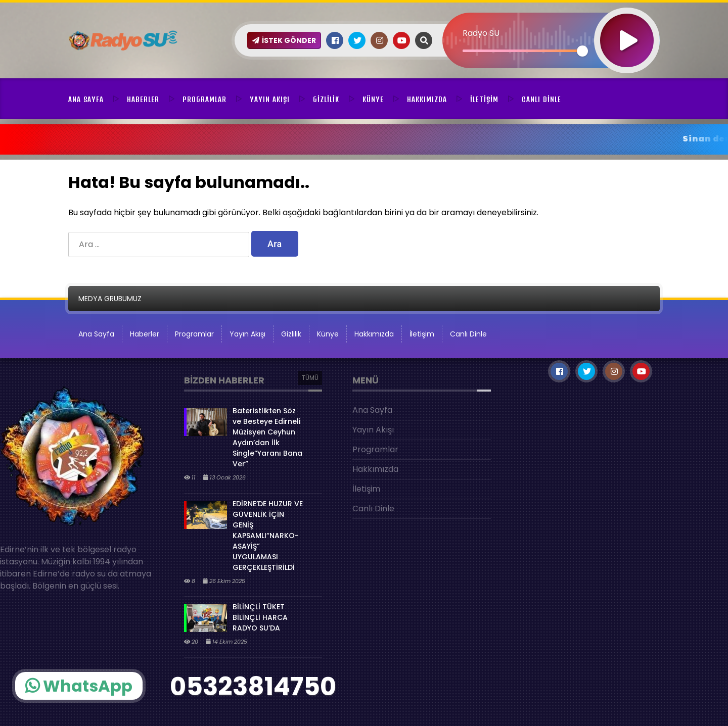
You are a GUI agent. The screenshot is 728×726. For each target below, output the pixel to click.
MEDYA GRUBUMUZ (110, 299)
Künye (373, 100)
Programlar (204, 100)
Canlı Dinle (541, 100)
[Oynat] (627, 27)
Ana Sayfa (86, 100)
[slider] (522, 51)
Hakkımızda (427, 100)
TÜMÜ (310, 378)
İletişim (484, 100)
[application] (551, 23)
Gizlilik (326, 100)
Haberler (143, 100)
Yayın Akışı (270, 100)
